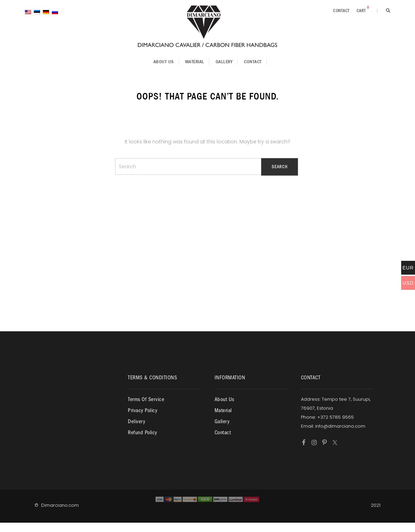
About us (164, 62)
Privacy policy (143, 410)
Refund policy (143, 433)
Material (195, 62)
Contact (341, 11)
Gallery (224, 62)
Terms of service (146, 399)
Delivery (136, 421)
